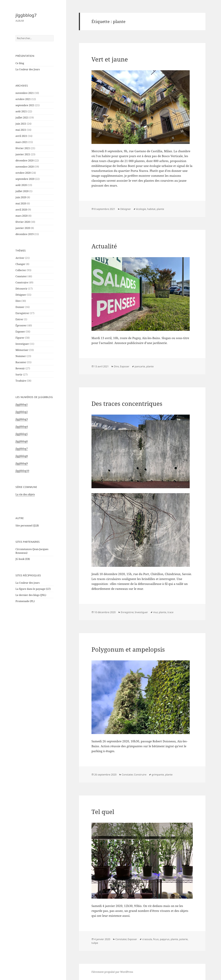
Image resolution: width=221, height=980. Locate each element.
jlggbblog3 (22, 419)
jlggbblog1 (22, 404)
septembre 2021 (25, 105)
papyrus (165, 939)
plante (160, 209)
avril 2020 (21, 210)
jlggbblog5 (22, 434)
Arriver (20, 258)
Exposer (20, 332)
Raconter (21, 362)
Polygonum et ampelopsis (128, 649)
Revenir (20, 368)
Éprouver (21, 325)
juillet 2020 (22, 191)
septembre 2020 (25, 179)
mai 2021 (21, 130)
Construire (22, 282)
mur (155, 612)
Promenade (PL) (25, 601)
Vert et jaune (110, 59)
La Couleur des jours (28, 583)
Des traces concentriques (127, 403)
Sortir (19, 375)
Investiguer (22, 344)
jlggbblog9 (22, 463)
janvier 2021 (23, 154)
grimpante (158, 775)
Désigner (21, 295)
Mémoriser (22, 350)
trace (170, 612)
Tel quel (103, 812)
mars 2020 (22, 216)
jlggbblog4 (22, 427)
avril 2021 (21, 136)
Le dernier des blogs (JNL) (31, 595)
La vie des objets (25, 494)
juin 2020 (21, 197)
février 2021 (23, 148)
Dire (18, 301)
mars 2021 (22, 142)
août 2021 (21, 111)
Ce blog (20, 63)
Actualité (104, 246)
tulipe (95, 943)
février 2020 (23, 222)
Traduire (21, 381)
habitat (151, 209)
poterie (183, 939)
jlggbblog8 (22, 456)
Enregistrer (22, 313)
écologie (141, 209)
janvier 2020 (23, 228)
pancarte (140, 366)
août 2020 (21, 185)
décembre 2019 (25, 234)
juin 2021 (21, 124)
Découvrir (21, 289)
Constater (21, 276)
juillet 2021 (22, 118)
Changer (20, 264)
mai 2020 (21, 203)
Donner (20, 307)
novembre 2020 (25, 167)
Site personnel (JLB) (27, 526)
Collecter (21, 270)
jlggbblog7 (26, 15)
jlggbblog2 (22, 412)
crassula (147, 939)
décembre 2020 (25, 160)
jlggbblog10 (22, 471)
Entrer (19, 319)
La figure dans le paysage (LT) (33, 589)
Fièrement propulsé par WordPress (112, 972)
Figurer (20, 338)
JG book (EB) (23, 559)
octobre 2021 (23, 99)
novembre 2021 (25, 93)
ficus (156, 939)
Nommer (21, 356)
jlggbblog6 (22, 441)
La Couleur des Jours (28, 69)
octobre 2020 (23, 173)
